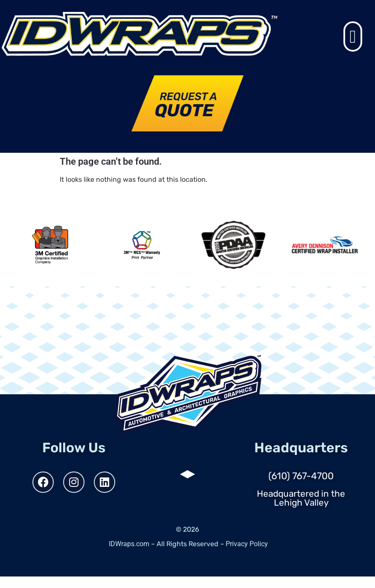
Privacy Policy (247, 544)
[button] (353, 36)
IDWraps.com (129, 544)
